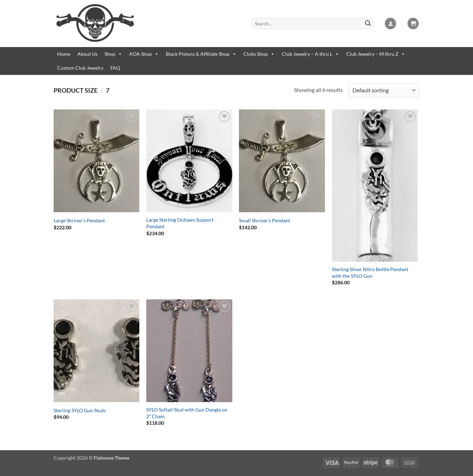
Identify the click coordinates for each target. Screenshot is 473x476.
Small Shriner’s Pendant (265, 220)
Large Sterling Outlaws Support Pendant (180, 223)
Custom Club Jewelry (80, 68)
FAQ (115, 68)
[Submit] (368, 24)
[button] (390, 24)
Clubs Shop (259, 54)
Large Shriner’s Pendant (79, 220)
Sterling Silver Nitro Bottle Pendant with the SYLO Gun (370, 272)
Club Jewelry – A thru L (311, 54)
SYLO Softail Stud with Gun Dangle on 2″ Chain (187, 413)
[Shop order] (384, 90)
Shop (113, 54)
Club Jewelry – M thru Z (376, 54)
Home (64, 54)
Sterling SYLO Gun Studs (80, 410)
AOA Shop (144, 54)
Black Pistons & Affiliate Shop (201, 54)
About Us (87, 54)
